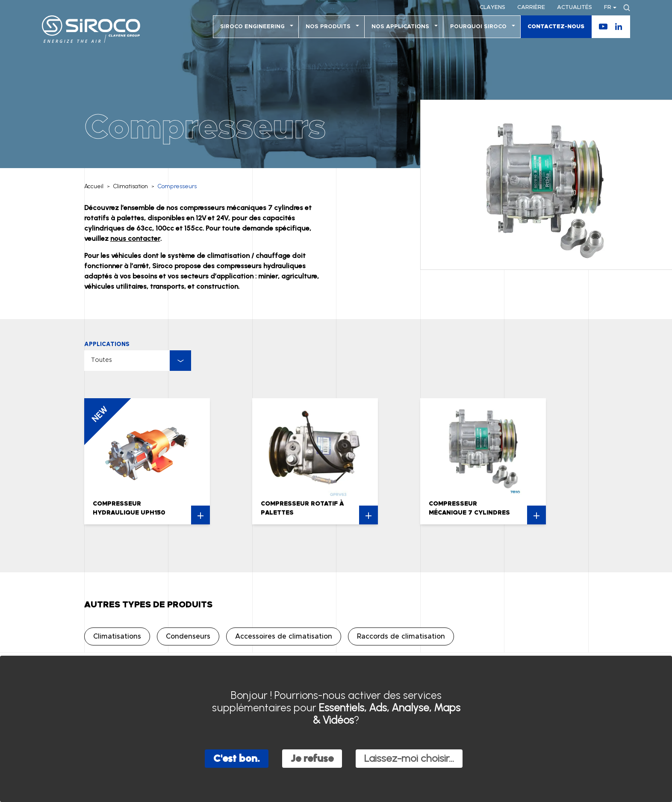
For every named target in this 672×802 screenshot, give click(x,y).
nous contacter (135, 238)
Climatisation (131, 186)
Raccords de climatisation (401, 636)
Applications (107, 344)
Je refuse (312, 758)
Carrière (531, 7)
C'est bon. (237, 758)
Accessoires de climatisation (284, 636)
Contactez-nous (556, 27)
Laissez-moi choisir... (409, 758)
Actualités (575, 7)
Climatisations (117, 636)
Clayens (492, 7)
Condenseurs (188, 636)
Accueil (94, 186)
